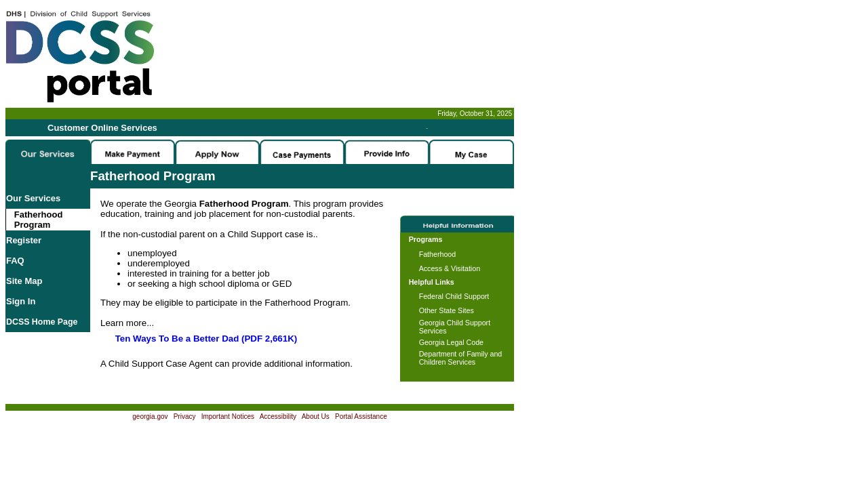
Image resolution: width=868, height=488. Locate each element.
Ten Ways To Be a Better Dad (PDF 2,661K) (206, 339)
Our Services (33, 198)
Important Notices (228, 416)
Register (24, 240)
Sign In (21, 301)
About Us (316, 416)
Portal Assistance (361, 416)
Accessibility (278, 416)
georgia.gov (150, 416)
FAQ (15, 261)
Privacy (185, 416)
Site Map (24, 281)
